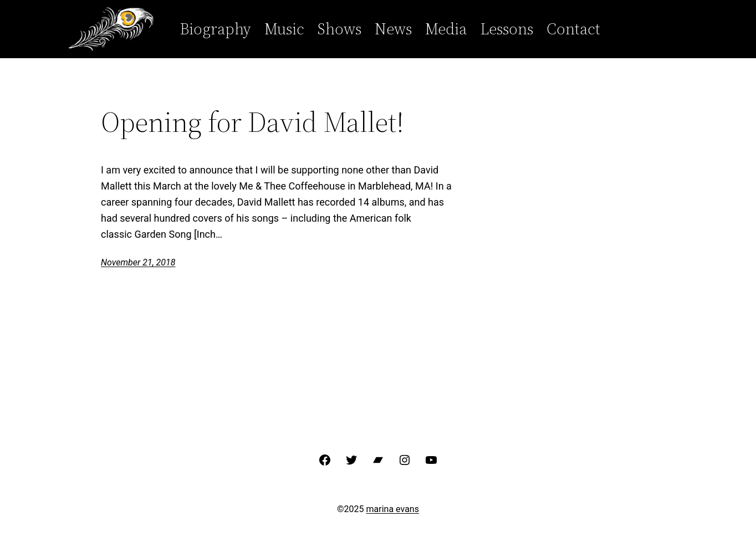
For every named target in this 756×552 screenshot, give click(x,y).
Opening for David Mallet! (252, 122)
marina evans (393, 509)
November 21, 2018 (138, 262)
